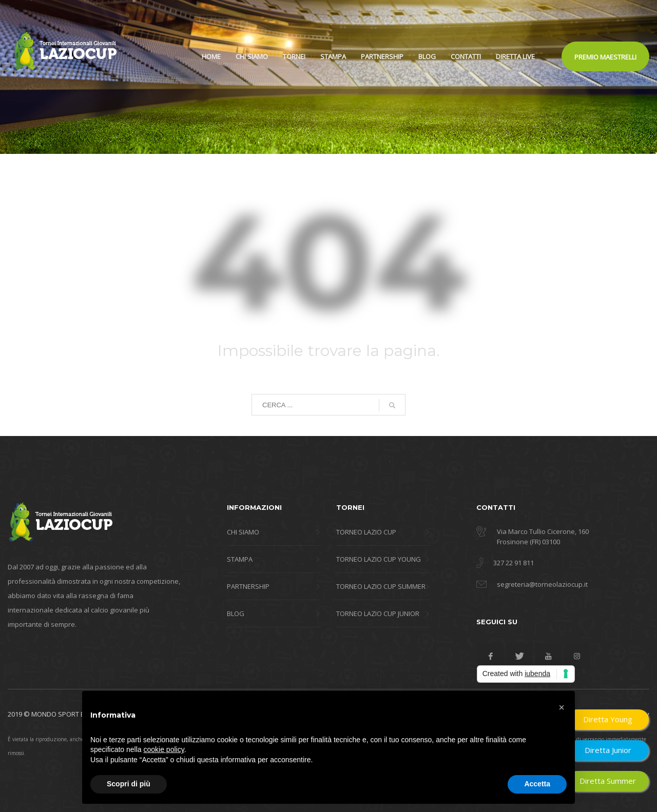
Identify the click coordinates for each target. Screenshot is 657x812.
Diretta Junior (608, 750)
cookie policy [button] (164, 749)
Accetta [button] (537, 784)
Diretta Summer (608, 781)
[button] (562, 707)
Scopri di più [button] (129, 784)
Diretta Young (608, 719)
